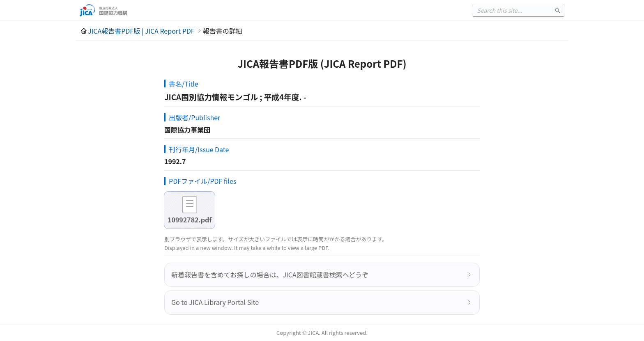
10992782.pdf (190, 220)
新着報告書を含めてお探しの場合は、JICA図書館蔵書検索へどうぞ (270, 275)
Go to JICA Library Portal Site (215, 302)
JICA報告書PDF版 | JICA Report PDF (141, 31)
